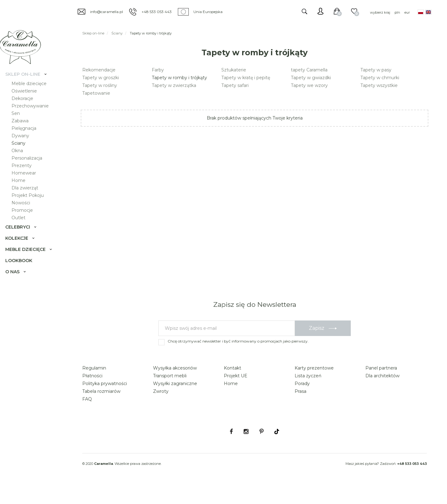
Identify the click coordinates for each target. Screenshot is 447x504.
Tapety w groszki (101, 78)
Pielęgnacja (28, 135)
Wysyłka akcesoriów (175, 385)
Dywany (24, 143)
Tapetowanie (96, 93)
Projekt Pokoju (32, 202)
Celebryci (22, 234)
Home (23, 188)
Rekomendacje (99, 70)
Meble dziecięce (33, 91)
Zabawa (24, 128)
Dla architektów (382, 393)
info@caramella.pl (106, 12)
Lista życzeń (308, 393)
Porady (302, 401)
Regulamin (94, 385)
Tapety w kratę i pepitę (246, 78)
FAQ (87, 416)
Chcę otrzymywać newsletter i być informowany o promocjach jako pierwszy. (238, 359)
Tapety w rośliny (100, 85)
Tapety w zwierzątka (174, 85)
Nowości (25, 210)
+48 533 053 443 (157, 12)
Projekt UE (236, 393)
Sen (20, 120)
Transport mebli (170, 393)
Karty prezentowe (314, 385)
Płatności (92, 393)
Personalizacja (31, 165)
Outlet (23, 225)
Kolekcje (21, 245)
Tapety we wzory (309, 85)
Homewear (28, 180)
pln (397, 12)
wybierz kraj (380, 12)
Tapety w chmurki (380, 78)
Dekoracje (26, 106)
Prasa (300, 409)
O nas (16, 279)
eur (407, 12)
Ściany (23, 150)
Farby (158, 70)
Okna (21, 158)
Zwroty (161, 409)
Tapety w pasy (376, 70)
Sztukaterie (234, 70)
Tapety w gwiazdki (311, 78)
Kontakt (233, 385)
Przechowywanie (34, 113)
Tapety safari (235, 85)
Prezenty (26, 173)
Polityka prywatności (105, 401)
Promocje (26, 217)
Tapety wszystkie (379, 85)
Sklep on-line (27, 81)
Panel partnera (381, 385)
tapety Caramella (309, 70)
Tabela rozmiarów (101, 409)
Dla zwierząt (29, 195)
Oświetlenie (28, 98)
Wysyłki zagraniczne (175, 401)
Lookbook (23, 268)
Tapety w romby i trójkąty (179, 78)
